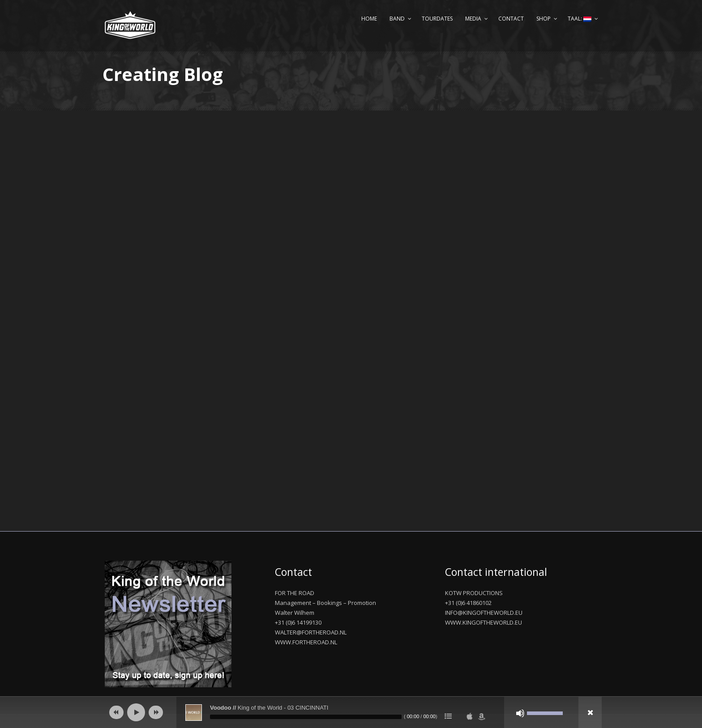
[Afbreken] (520, 713)
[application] (351, 712)
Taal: (580, 19)
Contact (511, 19)
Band (397, 19)
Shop (544, 19)
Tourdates (437, 19)
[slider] (306, 717)
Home (369, 19)
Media (473, 19)
